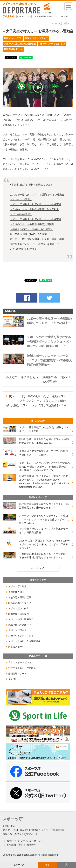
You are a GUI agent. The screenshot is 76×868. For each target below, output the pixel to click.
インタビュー (15, 679)
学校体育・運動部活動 (20, 597)
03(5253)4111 (30, 834)
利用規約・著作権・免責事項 (21, 845)
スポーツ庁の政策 (17, 586)
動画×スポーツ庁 (13, 38)
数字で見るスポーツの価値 (22, 668)
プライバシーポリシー (32, 841)
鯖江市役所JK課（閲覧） (30, 234)
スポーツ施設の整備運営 (21, 619)
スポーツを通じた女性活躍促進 (20, 44)
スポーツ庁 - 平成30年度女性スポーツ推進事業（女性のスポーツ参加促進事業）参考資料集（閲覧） (36, 209)
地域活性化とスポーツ (20, 625)
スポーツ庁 (13, 819)
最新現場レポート (13, 49)
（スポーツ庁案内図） (53, 830)
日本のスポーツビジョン (52, 44)
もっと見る (38, 568)
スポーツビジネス (17, 630)
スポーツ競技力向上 (19, 608)
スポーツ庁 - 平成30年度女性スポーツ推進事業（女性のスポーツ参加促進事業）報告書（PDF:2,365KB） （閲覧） (36, 224)
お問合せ (11, 841)
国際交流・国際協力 (19, 614)
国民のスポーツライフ (36, 38)
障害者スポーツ (16, 647)
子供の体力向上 (16, 592)
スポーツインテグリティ (21, 636)
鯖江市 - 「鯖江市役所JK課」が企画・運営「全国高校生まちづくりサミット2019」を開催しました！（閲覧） (37, 244)
